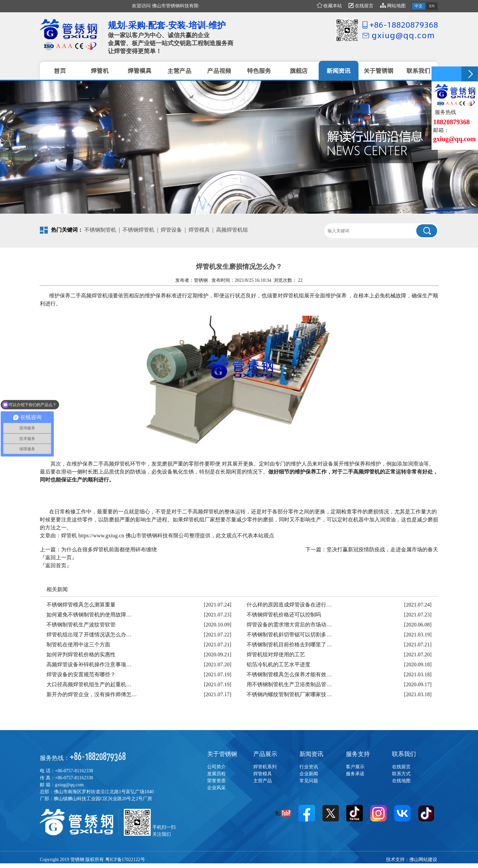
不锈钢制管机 (100, 230)
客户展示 (355, 767)
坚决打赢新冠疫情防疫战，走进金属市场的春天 (382, 549)
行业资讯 (309, 767)
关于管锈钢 (222, 754)
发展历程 (216, 774)
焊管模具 (199, 230)
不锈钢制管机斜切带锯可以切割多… (289, 635)
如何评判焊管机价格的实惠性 (81, 654)
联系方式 (401, 774)
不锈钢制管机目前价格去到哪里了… (289, 645)
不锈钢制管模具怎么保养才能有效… (289, 674)
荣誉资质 (216, 781)
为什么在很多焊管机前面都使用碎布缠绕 (109, 549)
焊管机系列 (265, 767)
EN (432, 6)
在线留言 (361, 6)
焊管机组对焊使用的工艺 (276, 654)
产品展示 (265, 754)
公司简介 (216, 767)
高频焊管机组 (232, 230)
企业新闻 (309, 774)
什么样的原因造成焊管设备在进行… (289, 605)
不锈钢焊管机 (138, 230)
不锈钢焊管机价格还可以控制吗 (284, 615)
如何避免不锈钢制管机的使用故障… (89, 615)
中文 (419, 6)
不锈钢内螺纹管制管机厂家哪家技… (289, 694)
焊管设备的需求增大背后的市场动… (289, 625)
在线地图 (401, 781)
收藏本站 (329, 6)
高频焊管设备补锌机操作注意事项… (89, 664)
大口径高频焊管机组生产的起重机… (89, 684)
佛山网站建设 (423, 860)
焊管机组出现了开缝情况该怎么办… (89, 635)
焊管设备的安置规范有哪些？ (81, 674)
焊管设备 (171, 230)
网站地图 (393, 6)
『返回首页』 (56, 565)
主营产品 (263, 781)
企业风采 (216, 788)
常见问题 (309, 781)
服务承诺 (355, 774)
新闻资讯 (311, 754)
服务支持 (358, 754)
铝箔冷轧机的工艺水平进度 (279, 664)
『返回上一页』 (58, 557)
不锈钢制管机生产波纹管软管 (81, 625)
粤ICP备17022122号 (125, 860)
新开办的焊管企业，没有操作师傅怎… (92, 694)
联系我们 (404, 754)
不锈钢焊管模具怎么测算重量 (81, 605)
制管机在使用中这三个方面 (78, 645)
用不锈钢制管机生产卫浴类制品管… (289, 684)
